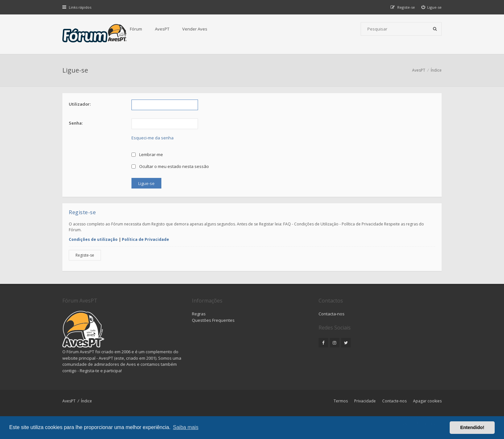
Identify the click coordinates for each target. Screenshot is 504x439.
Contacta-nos (332, 314)
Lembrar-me (147, 154)
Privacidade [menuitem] (365, 401)
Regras (199, 314)
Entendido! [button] (472, 427)
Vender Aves (195, 29)
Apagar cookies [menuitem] (427, 401)
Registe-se (85, 255)
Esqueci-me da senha (153, 138)
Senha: (76, 123)
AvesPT (162, 29)
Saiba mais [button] (186, 427)
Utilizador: (80, 104)
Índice (86, 401)
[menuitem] (432, 7)
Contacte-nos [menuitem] (394, 401)
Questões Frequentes (213, 320)
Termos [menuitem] (341, 401)
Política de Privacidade (145, 239)
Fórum (136, 29)
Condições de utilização (93, 239)
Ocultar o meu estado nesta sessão (170, 166)
